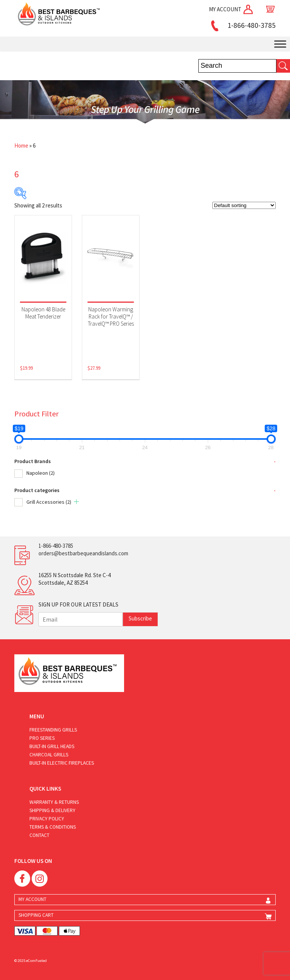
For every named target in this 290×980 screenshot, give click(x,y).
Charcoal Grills (49, 755)
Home (21, 146)
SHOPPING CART (36, 915)
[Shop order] (244, 205)
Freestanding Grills (53, 730)
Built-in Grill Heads (52, 746)
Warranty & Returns (54, 802)
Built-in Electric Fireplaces (62, 763)
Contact (39, 835)
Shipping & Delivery (52, 810)
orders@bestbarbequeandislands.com (83, 553)
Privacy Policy (47, 819)
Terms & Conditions (53, 827)
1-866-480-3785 (242, 25)
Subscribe (140, 618)
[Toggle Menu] (280, 44)
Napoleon (41, 473)
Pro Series (42, 738)
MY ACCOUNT (232, 9)
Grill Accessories (49, 502)
